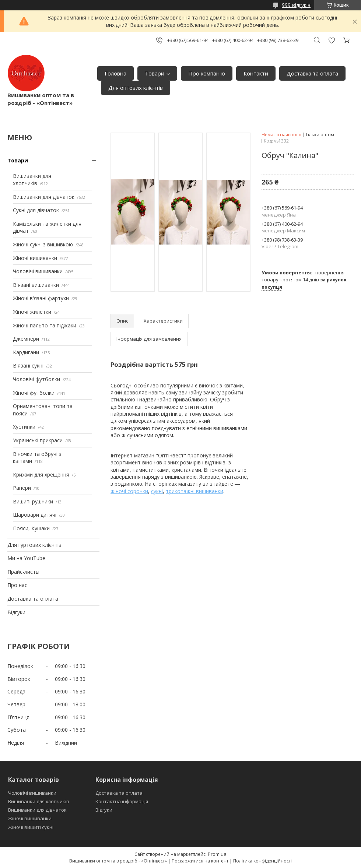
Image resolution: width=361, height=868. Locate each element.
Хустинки (24, 427)
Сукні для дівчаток (36, 210)
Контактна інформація (122, 801)
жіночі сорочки (129, 491)
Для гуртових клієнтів (34, 545)
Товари (155, 73)
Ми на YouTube (26, 558)
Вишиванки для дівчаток (44, 197)
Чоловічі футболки (36, 379)
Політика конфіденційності (262, 861)
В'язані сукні (28, 366)
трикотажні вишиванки (194, 491)
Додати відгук (332, 40)
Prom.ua (217, 854)
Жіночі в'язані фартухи (41, 298)
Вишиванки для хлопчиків (32, 180)
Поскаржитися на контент (200, 861)
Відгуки (16, 612)
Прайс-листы (23, 572)
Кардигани (26, 352)
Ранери (22, 488)
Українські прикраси (38, 440)
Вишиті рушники (33, 501)
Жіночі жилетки (32, 312)
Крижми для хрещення (41, 475)
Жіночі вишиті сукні (31, 827)
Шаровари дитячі (35, 515)
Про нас (17, 585)
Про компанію (207, 73)
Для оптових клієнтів (136, 88)
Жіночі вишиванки (35, 258)
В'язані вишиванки (36, 285)
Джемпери (26, 339)
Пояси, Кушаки (31, 528)
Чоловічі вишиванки (38, 271)
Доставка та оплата (312, 73)
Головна (115, 73)
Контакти (256, 73)
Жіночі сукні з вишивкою (43, 244)
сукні (157, 491)
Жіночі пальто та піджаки (45, 325)
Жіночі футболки (34, 393)
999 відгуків (296, 5)
